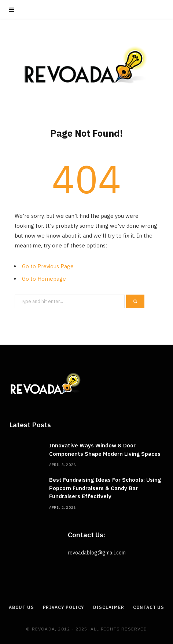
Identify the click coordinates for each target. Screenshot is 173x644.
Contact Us (149, 607)
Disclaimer (108, 607)
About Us (21, 607)
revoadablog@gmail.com (97, 553)
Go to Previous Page (48, 266)
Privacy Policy (64, 607)
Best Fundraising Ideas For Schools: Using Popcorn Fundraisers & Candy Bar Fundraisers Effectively (105, 488)
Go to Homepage (44, 279)
